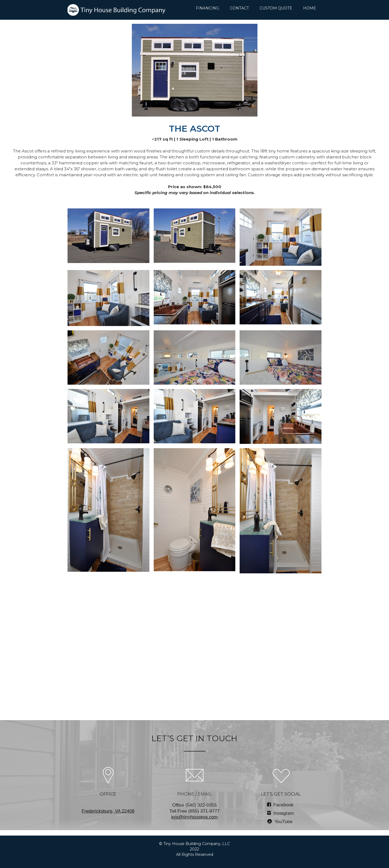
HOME (310, 8)
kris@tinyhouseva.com (194, 817)
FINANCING (207, 8)
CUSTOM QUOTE (276, 8)
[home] (116, 10)
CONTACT (239, 8)
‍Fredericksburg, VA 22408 (108, 811)
